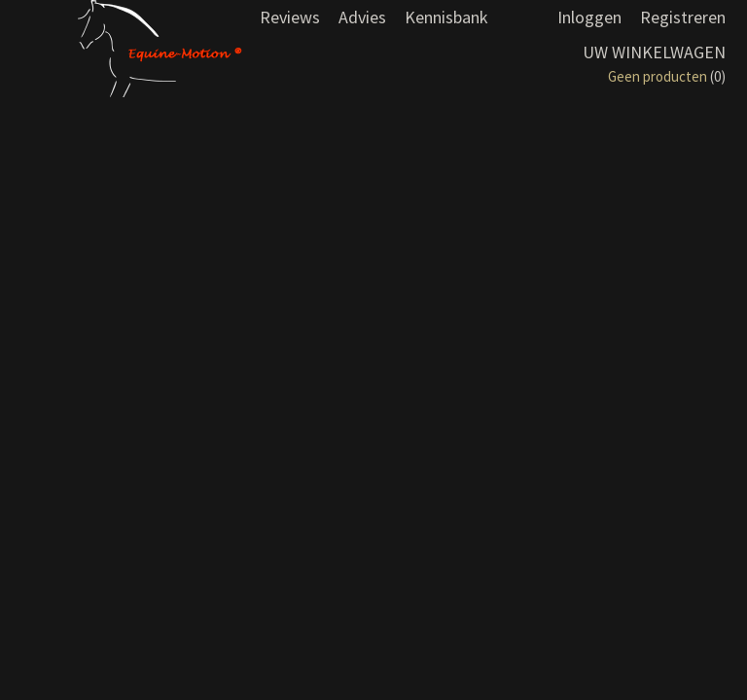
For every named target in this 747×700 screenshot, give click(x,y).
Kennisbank (446, 17)
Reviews (290, 17)
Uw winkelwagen (654, 52)
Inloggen (589, 17)
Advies (362, 17)
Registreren (683, 17)
